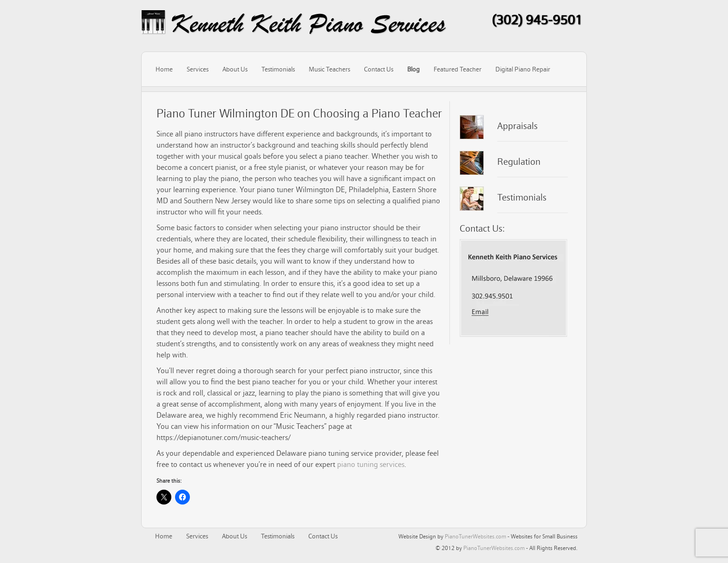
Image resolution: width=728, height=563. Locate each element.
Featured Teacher (458, 69)
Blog (413, 69)
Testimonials (278, 69)
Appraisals (517, 126)
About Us (235, 69)
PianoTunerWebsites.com (475, 536)
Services (198, 69)
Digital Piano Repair (523, 69)
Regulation (519, 162)
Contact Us (379, 69)
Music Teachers (329, 69)
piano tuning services (371, 464)
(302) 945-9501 (537, 19)
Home (164, 69)
